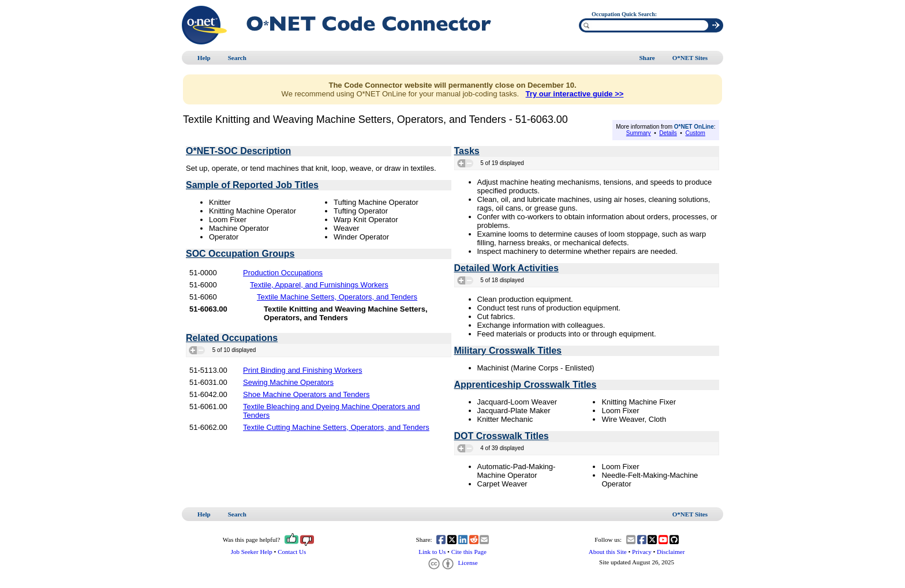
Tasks (467, 151)
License (452, 563)
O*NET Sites (690, 58)
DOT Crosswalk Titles (502, 436)
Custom (695, 133)
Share (647, 58)
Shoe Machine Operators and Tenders (306, 394)
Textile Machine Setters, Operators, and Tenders (337, 297)
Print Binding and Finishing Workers (302, 370)
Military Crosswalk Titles (508, 351)
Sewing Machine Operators (288, 382)
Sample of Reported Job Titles (252, 185)
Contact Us (292, 552)
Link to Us (432, 552)
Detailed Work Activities (506, 268)
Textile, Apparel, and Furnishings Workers (319, 285)
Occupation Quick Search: (624, 14)
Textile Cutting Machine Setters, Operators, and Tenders (336, 427)
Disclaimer (671, 552)
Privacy (642, 552)
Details (668, 133)
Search (237, 58)
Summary (639, 133)
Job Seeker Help (252, 552)
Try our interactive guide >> (575, 94)
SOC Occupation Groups (240, 254)
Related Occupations (232, 338)
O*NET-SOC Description (238, 151)
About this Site (608, 552)
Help (204, 58)
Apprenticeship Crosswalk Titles (526, 385)
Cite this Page (469, 552)
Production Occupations (283, 273)
